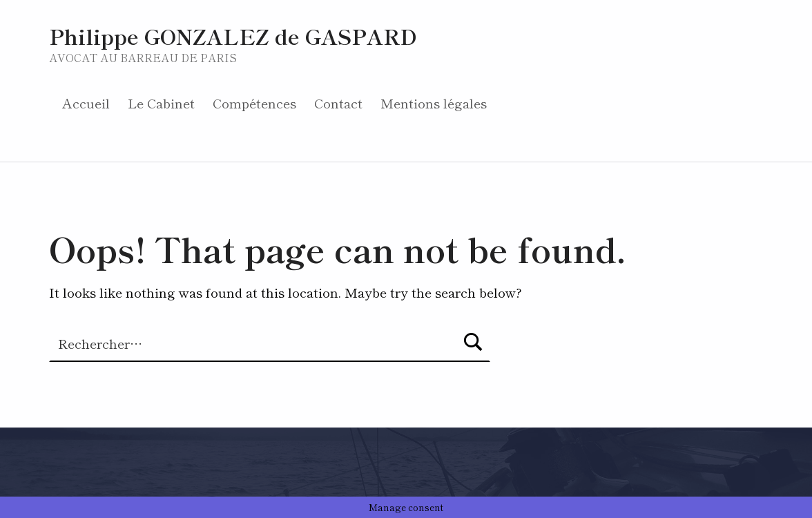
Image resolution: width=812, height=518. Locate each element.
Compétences (254, 103)
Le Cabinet (161, 103)
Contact (338, 103)
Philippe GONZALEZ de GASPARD (233, 36)
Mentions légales (434, 103)
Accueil (86, 103)
